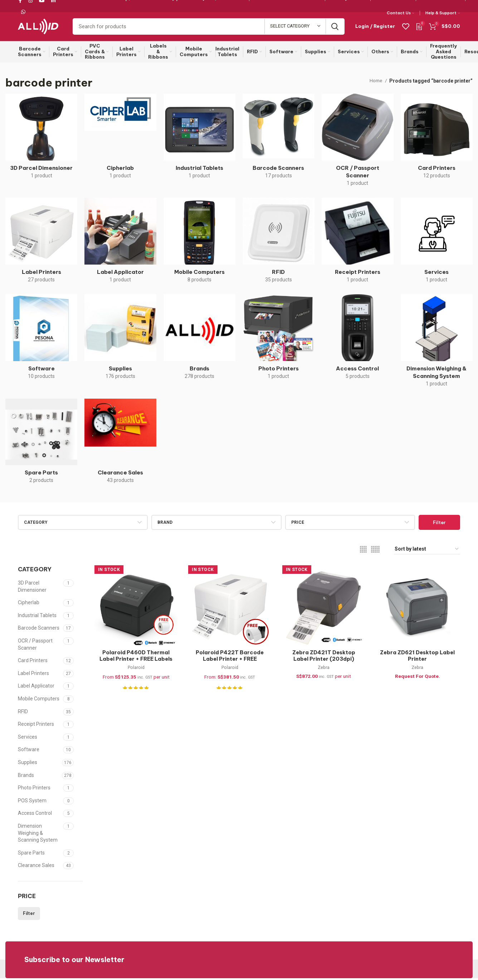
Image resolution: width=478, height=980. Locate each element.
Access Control (35, 815)
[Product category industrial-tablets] (199, 140)
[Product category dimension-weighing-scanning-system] (437, 345)
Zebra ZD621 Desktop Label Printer (418, 658)
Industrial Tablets (37, 617)
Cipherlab (29, 605)
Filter (439, 524)
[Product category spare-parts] (41, 445)
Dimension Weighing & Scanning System (38, 835)
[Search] (209, 28)
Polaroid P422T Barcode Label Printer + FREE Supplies (230, 661)
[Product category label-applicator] (120, 244)
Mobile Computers (39, 700)
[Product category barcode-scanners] (279, 140)
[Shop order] (427, 551)
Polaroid (135, 670)
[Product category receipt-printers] (358, 244)
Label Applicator (36, 688)
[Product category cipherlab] (120, 140)
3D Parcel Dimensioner (32, 588)
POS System (32, 802)
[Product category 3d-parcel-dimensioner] (41, 140)
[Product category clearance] (120, 445)
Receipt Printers (36, 726)
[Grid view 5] (375, 551)
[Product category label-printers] (41, 244)
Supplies (28, 764)
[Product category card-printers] (437, 140)
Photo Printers (34, 789)
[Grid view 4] (363, 551)
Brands (26, 777)
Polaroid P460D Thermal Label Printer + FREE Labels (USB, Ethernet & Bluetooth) (135, 664)
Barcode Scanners (39, 630)
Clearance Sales (36, 867)
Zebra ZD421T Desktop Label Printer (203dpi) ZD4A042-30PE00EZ (324, 661)
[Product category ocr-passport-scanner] (358, 144)
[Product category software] (41, 341)
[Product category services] (437, 244)
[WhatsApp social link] (23, 12)
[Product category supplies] (120, 341)
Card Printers (33, 663)
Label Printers (33, 675)
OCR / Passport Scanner (35, 646)
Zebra (324, 670)
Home (376, 83)
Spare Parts (31, 855)
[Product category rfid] (279, 244)
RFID (23, 713)
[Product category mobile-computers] (199, 244)
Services (28, 739)
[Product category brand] (199, 341)
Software (29, 752)
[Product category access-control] (358, 341)
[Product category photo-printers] (279, 341)
